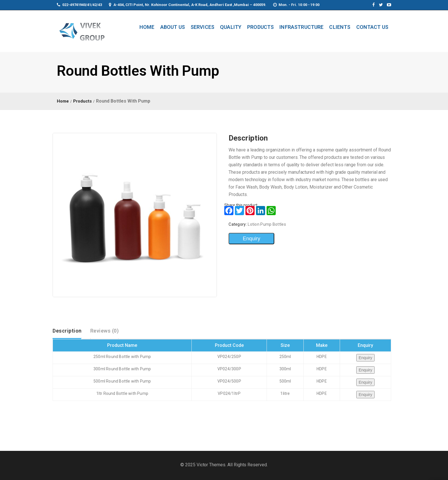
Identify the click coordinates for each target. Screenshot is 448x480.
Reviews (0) (105, 331)
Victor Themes (210, 465)
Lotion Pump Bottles (267, 224)
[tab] (67, 331)
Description (67, 331)
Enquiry (252, 239)
